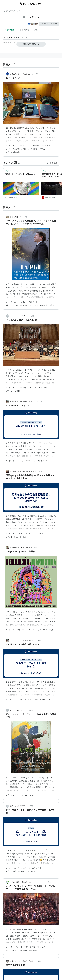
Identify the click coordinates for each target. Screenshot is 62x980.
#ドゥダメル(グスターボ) (28, 302)
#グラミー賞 (48, 630)
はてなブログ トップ (12, 11)
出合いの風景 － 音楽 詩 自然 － (28, 882)
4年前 (49, 882)
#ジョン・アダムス (31, 305)
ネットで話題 (23, 30)
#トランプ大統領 (13, 149)
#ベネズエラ (23, 534)
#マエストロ (11, 868)
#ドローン (25, 149)
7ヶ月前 (35, 74)
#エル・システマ (36, 534)
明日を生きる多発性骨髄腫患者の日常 (23, 471)
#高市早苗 (46, 146)
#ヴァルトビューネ (31, 699)
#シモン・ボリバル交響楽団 (29, 146)
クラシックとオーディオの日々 (21, 548)
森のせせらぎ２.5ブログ (19, 710)
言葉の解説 (9, 30)
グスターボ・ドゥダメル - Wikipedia (19, 174)
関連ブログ (38, 30)
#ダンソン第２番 (13, 871)
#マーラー (10, 947)
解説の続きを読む (31, 44)
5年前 (39, 961)
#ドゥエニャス (35, 630)
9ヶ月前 (24, 217)
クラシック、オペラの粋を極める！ (23, 402)
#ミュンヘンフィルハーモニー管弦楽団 (22, 950)
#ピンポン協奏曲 (13, 152)
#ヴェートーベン (28, 871)
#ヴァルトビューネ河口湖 (16, 537)
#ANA (42, 149)
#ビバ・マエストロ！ (15, 795)
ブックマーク (10, 171)
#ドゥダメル (11, 146)
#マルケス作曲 (35, 868)
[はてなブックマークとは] (19, 163)
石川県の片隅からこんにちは (20, 74)
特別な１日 (15, 217)
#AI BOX (35, 149)
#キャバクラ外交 (47, 305)
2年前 (36, 548)
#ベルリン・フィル (14, 699)
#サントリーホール (14, 305)
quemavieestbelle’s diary (19, 316)
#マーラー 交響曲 (13, 391)
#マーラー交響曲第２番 (25, 947)
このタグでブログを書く (49, 24)
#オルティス (23, 630)
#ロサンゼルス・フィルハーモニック (33, 388)
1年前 (40, 471)
